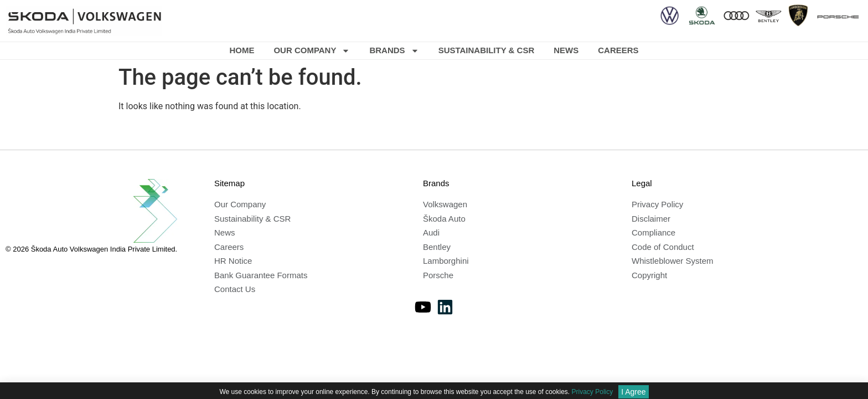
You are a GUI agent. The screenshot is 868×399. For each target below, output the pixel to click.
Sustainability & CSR (487, 50)
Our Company (312, 51)
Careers (618, 50)
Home (242, 50)
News (566, 50)
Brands (394, 51)
